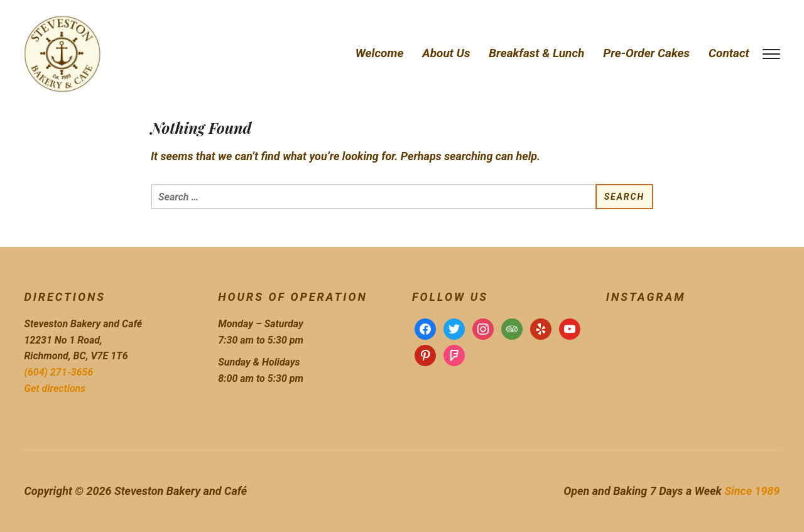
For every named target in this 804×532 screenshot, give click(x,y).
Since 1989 (752, 491)
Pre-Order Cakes (646, 53)
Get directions (55, 388)
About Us (446, 53)
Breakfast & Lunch (536, 53)
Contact (729, 53)
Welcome (380, 53)
